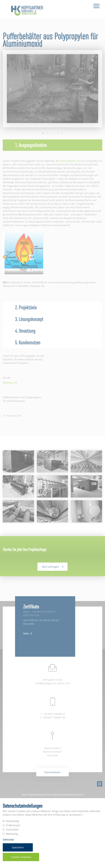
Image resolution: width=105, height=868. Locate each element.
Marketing (12, 834)
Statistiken (12, 830)
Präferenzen (13, 825)
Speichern (18, 847)
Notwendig (12, 821)
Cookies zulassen (21, 857)
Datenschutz (8, 839)
